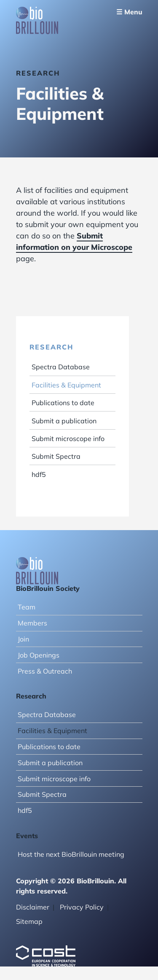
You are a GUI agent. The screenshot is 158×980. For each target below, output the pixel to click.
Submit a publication (64, 421)
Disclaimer (33, 907)
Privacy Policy (82, 907)
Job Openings (39, 655)
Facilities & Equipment (66, 385)
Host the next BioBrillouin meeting (71, 854)
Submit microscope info (68, 439)
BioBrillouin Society (48, 588)
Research (51, 347)
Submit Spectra (56, 456)
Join (23, 639)
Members (32, 623)
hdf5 (39, 474)
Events (27, 836)
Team (27, 607)
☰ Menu (129, 12)
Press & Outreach (45, 671)
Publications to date (63, 403)
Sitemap (29, 921)
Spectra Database (61, 367)
